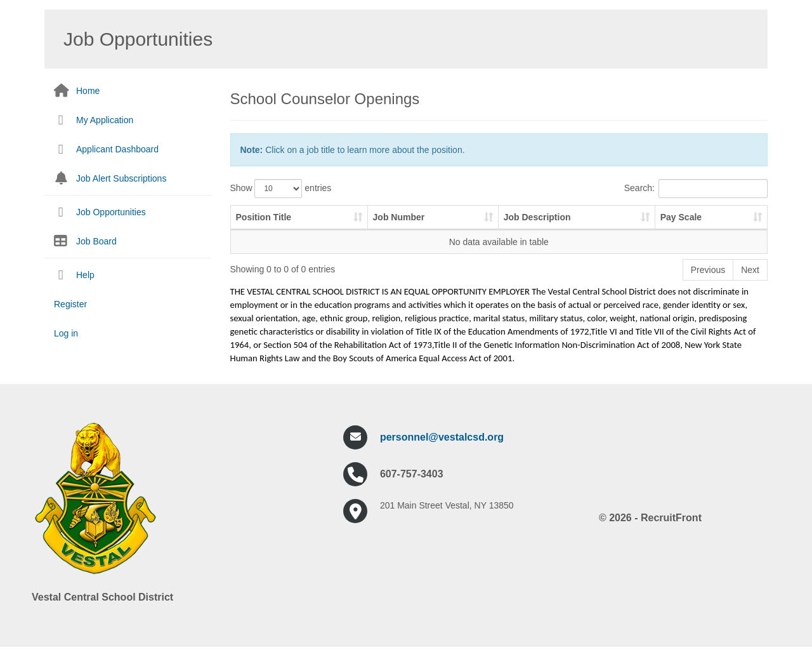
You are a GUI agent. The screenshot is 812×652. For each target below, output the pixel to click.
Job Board (96, 241)
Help (85, 275)
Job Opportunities (111, 212)
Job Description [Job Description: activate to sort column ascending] (537, 217)
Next (750, 270)
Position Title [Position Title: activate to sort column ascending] (264, 217)
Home (88, 91)
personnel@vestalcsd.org (442, 437)
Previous (708, 270)
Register (70, 304)
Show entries (281, 189)
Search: (696, 189)
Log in (66, 333)
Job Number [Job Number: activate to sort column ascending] (399, 217)
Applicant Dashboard (117, 149)
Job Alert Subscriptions (121, 178)
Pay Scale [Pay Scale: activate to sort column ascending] (681, 217)
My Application (105, 120)
